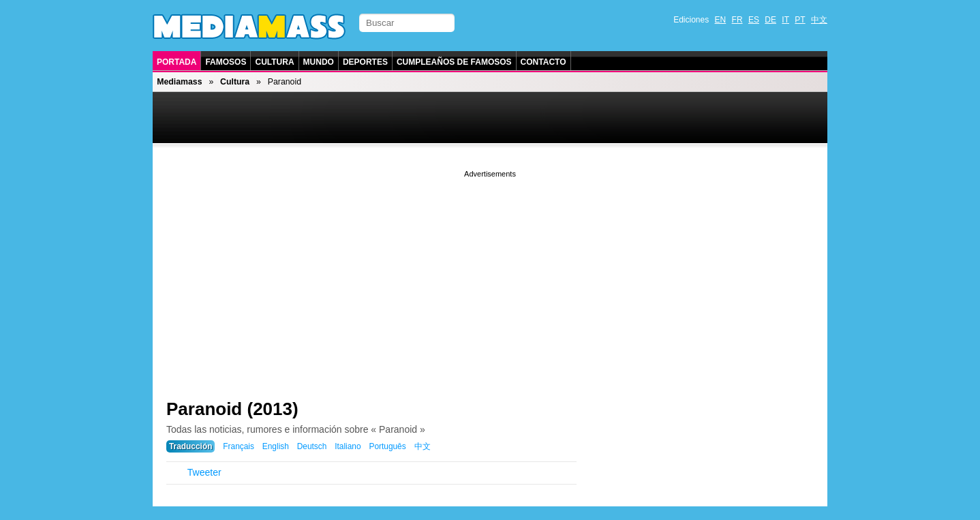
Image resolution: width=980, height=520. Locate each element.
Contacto (543, 62)
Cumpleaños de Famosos (454, 62)
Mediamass (179, 82)
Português (387, 446)
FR (737, 20)
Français (239, 446)
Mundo (319, 62)
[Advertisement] (490, 276)
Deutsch (312, 446)
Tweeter (204, 472)
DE (770, 20)
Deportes (365, 62)
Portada (177, 62)
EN (721, 20)
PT (800, 20)
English (276, 446)
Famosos (226, 62)
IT (785, 20)
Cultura (274, 62)
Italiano (348, 446)
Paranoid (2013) (232, 409)
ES (754, 20)
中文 (819, 20)
